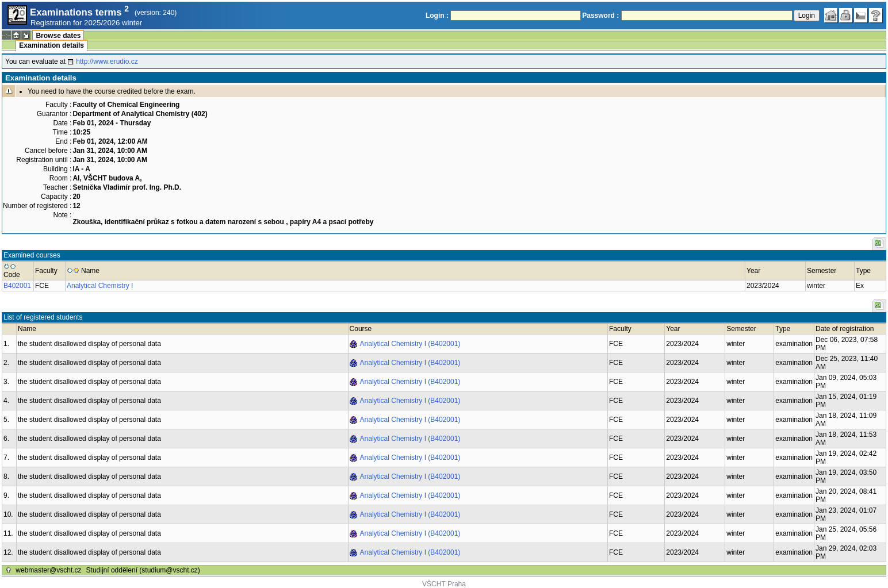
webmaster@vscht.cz (48, 570)
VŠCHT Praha (444, 584)
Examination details (51, 45)
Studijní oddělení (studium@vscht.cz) (143, 570)
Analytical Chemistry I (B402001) (410, 344)
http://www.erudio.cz (107, 62)
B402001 (17, 286)
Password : (600, 16)
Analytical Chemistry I (100, 286)
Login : (437, 16)
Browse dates (58, 36)
